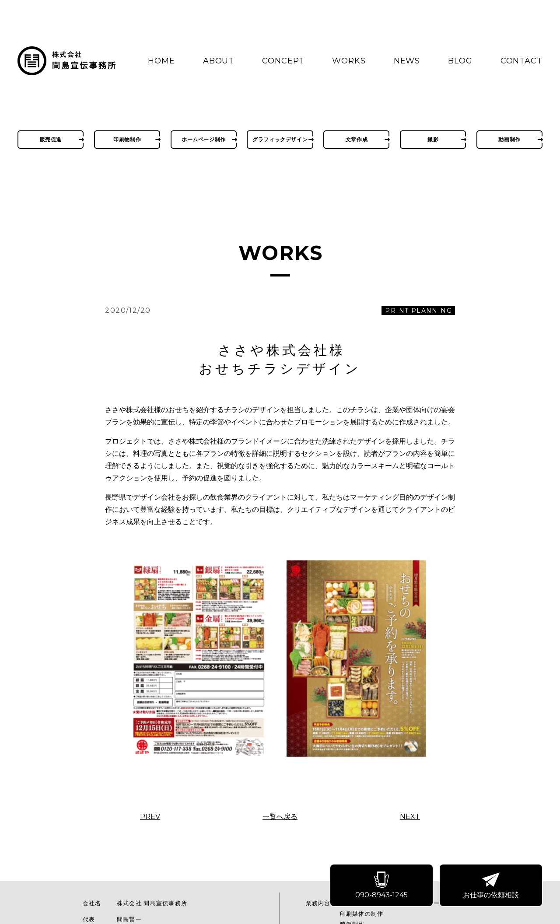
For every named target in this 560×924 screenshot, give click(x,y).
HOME (161, 61)
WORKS (349, 61)
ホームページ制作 (204, 139)
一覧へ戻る (280, 817)
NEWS (407, 61)
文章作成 (357, 139)
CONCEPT (283, 61)
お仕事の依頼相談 (493, 887)
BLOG (460, 61)
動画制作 (509, 139)
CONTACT (521, 61)
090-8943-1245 (383, 887)
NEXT (410, 817)
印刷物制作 (127, 139)
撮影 (433, 139)
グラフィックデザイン (280, 139)
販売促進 (51, 139)
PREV (150, 817)
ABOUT (219, 61)
